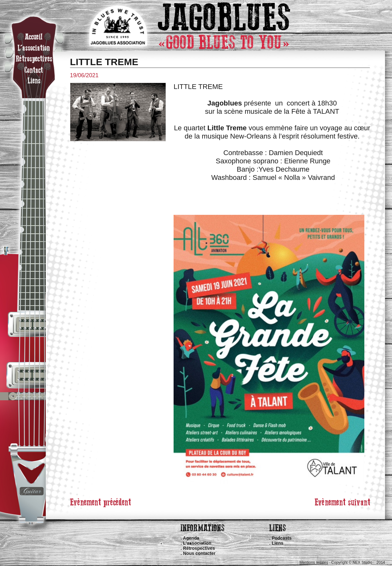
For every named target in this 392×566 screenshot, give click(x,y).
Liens (278, 543)
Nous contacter (199, 553)
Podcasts (282, 538)
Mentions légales (314, 563)
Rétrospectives (199, 548)
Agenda (191, 538)
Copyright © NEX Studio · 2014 (358, 563)
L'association (197, 543)
